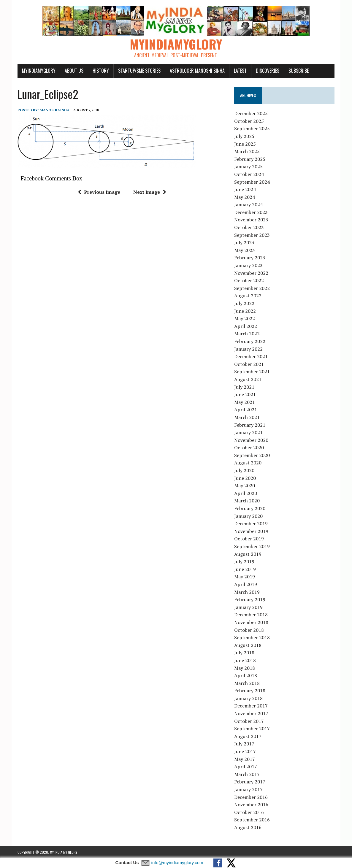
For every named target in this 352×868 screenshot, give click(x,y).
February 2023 (250, 258)
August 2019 (248, 554)
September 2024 (252, 182)
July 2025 (244, 136)
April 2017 (246, 767)
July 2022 (244, 303)
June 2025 (245, 144)
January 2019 (248, 607)
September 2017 (252, 729)
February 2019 (250, 599)
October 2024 (249, 174)
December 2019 (251, 523)
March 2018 (247, 683)
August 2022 (248, 296)
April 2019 (246, 584)
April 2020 (246, 493)
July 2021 (244, 387)
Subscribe (299, 71)
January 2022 (248, 349)
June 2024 (245, 189)
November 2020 (251, 440)
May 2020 (245, 485)
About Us (74, 71)
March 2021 (247, 417)
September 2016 (252, 820)
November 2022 (251, 273)
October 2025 (249, 121)
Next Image (150, 192)
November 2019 (251, 531)
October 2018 (249, 630)
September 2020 (252, 455)
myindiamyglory (39, 71)
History (101, 71)
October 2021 (249, 364)
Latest (240, 71)
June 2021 (245, 394)
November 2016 (251, 804)
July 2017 (244, 744)
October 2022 (249, 280)
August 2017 (248, 736)
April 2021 (246, 410)
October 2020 (249, 448)
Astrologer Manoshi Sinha (197, 71)
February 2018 (250, 691)
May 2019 (245, 577)
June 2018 (245, 660)
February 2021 (250, 425)
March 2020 (247, 501)
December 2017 (251, 706)
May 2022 (245, 318)
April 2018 (246, 675)
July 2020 (244, 470)
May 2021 (245, 402)
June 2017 (245, 751)
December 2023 (251, 212)
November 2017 (251, 713)
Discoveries (268, 71)
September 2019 (252, 546)
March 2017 (247, 774)
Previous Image (99, 192)
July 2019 (244, 561)
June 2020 (245, 478)
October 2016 (249, 812)
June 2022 (245, 311)
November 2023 (251, 220)
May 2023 (245, 250)
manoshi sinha (55, 110)
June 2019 (245, 569)
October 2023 (249, 227)
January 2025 (248, 166)
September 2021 (252, 372)
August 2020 (248, 463)
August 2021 (248, 379)
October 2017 (249, 721)
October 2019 (249, 539)
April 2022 (246, 326)
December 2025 (251, 113)
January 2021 (248, 432)
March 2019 (247, 592)
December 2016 (251, 797)
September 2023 (252, 235)
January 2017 (248, 789)
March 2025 (247, 151)
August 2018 (248, 645)
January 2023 (248, 265)
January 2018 (248, 698)
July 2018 (244, 653)
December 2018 (251, 615)
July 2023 (244, 242)
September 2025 (252, 128)
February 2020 (250, 508)
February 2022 (250, 341)
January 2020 (248, 516)
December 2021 (251, 356)
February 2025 (250, 159)
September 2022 (252, 288)
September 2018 (252, 637)
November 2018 (251, 622)
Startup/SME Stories (139, 71)
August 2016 (248, 827)
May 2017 (245, 759)
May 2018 (245, 668)
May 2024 (245, 197)
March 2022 (247, 334)
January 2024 (248, 204)
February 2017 (250, 782)
